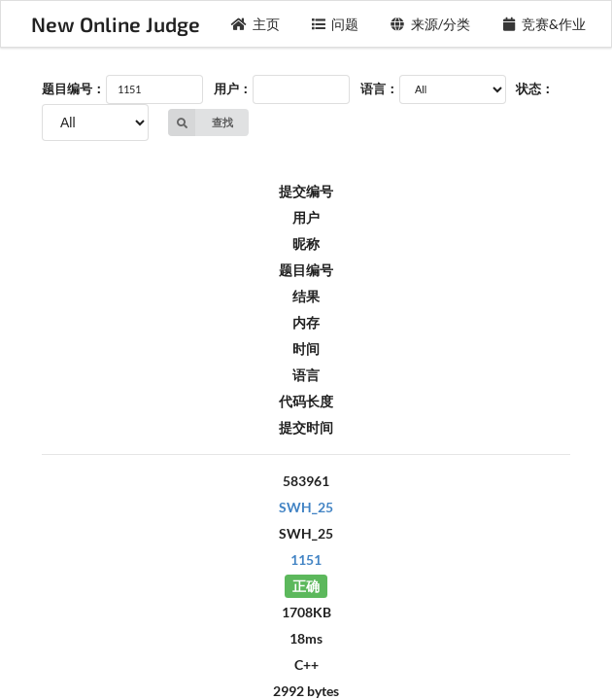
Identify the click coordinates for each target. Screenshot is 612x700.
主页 (255, 24)
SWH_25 (306, 507)
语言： (379, 88)
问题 (335, 24)
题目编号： (73, 88)
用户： (233, 88)
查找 (201, 122)
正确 (306, 586)
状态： (535, 88)
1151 (306, 560)
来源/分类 (430, 24)
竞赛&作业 (544, 24)
